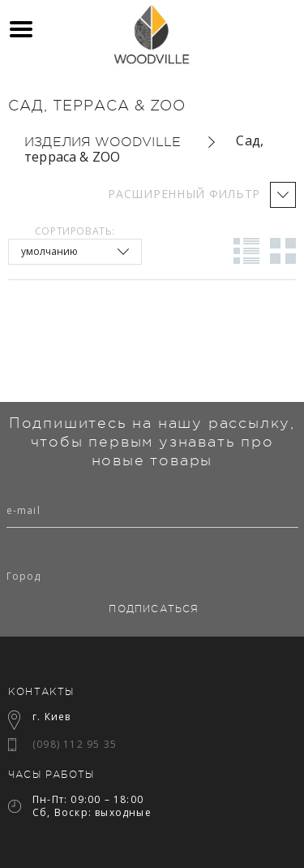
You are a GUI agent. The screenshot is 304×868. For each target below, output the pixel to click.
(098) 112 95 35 (75, 744)
